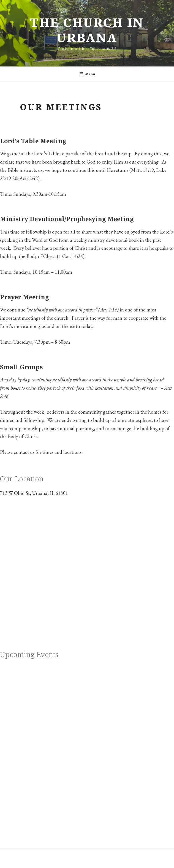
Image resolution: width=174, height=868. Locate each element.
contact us (24, 452)
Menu (87, 74)
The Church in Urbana (87, 30)
